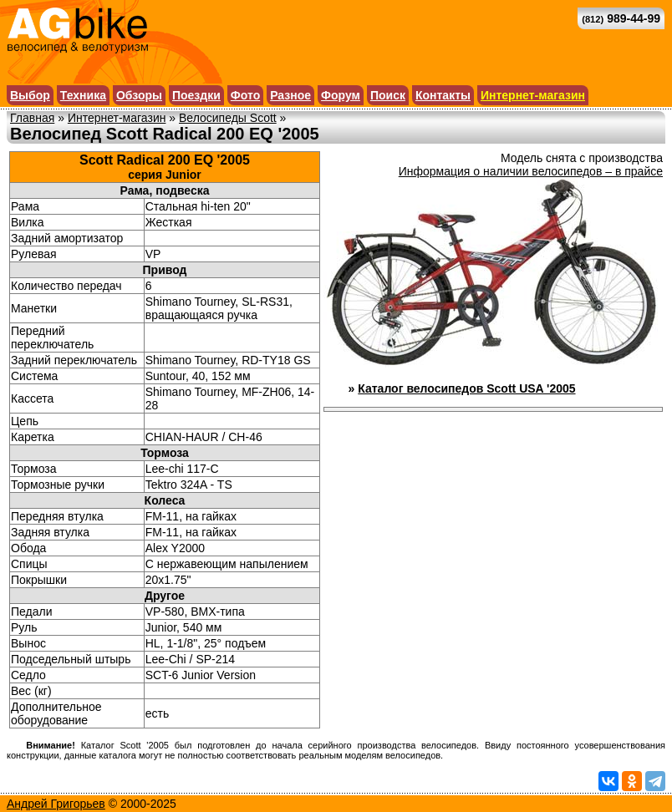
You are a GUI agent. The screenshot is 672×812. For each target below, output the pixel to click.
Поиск (388, 95)
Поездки (196, 95)
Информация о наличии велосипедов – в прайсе (531, 171)
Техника (83, 95)
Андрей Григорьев (56, 804)
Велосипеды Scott (228, 118)
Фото (245, 95)
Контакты (443, 95)
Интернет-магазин (533, 95)
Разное (290, 95)
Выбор (30, 95)
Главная (32, 118)
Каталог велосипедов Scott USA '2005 (466, 388)
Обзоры (139, 95)
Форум (341, 95)
